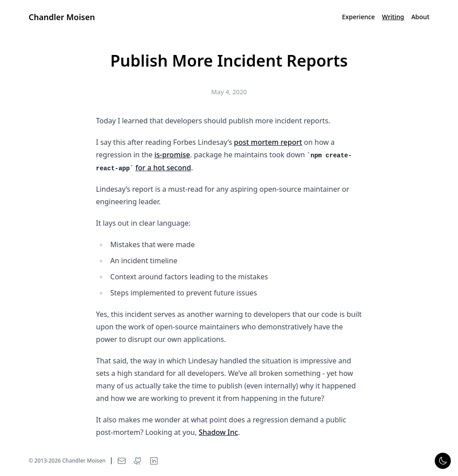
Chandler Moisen (62, 17)
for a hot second (163, 168)
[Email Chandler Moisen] (122, 461)
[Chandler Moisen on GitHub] (138, 461)
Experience (359, 17)
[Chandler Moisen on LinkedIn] (154, 461)
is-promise (172, 155)
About (420, 17)
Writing (393, 17)
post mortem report (268, 142)
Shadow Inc (218, 432)
